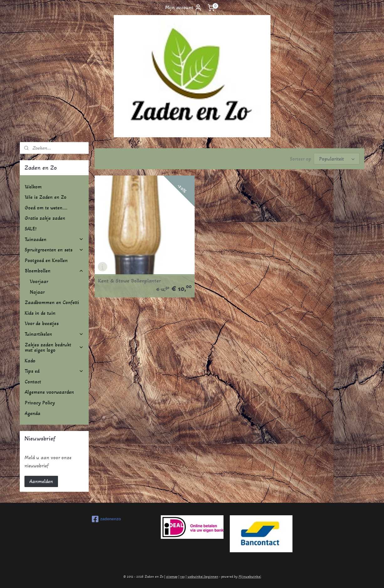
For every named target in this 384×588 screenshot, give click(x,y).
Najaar (37, 292)
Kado (30, 361)
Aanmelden (41, 481)
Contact (33, 382)
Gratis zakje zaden (45, 218)
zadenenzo (106, 519)
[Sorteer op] (337, 159)
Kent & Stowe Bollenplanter (129, 266)
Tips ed (54, 371)
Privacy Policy (40, 403)
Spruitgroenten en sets (54, 250)
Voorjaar (39, 281)
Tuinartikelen (54, 334)
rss (182, 577)
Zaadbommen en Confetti (52, 302)
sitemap (172, 577)
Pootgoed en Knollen (46, 260)
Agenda (33, 413)
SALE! (31, 229)
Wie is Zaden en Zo (46, 197)
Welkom (33, 187)
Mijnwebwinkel (250, 577)
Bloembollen (54, 271)
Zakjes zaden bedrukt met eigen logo (54, 347)
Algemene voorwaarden (49, 392)
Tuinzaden (54, 239)
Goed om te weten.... (46, 208)
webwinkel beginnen (203, 577)
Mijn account (183, 8)
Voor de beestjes (42, 323)
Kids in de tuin (40, 313)
